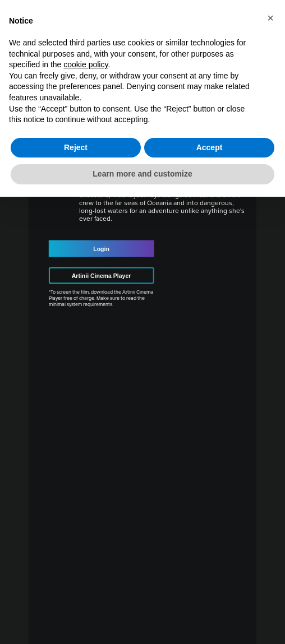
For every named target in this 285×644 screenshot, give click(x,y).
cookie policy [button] (86, 64)
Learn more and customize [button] (142, 174)
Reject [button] (76, 147)
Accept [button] (210, 147)
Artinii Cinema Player (102, 276)
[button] (270, 18)
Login (101, 249)
